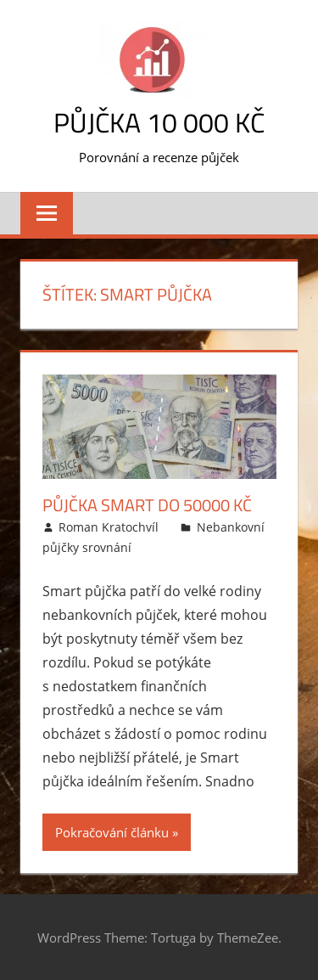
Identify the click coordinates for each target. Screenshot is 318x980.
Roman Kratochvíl (109, 527)
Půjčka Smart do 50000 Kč (147, 505)
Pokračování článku (112, 832)
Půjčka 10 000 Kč (159, 122)
